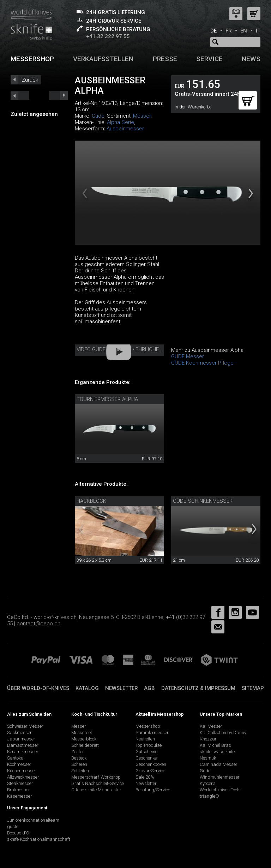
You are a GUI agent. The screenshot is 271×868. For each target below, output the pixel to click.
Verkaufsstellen (103, 59)
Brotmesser (19, 790)
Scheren (79, 764)
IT (258, 31)
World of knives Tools (220, 790)
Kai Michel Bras (215, 745)
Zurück (30, 80)
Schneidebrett (85, 745)
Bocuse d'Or (19, 833)
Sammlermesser (152, 733)
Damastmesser (23, 745)
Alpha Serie (121, 122)
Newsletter (122, 688)
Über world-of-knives (38, 688)
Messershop (32, 59)
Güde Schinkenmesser (203, 501)
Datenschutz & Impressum (198, 688)
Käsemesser (20, 796)
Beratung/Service (153, 790)
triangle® (209, 796)
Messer (142, 116)
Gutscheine (146, 752)
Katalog (87, 688)
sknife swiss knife (217, 752)
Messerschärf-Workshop (96, 777)
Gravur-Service (150, 771)
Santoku (15, 758)
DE (213, 31)
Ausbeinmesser (125, 129)
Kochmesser (19, 764)
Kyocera (208, 783)
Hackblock (91, 501)
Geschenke (146, 758)
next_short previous (20, 95)
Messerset (82, 733)
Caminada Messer (219, 764)
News (251, 59)
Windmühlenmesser (220, 777)
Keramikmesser (23, 752)
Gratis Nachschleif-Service (98, 783)
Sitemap (253, 688)
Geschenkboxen (151, 764)
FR (229, 31)
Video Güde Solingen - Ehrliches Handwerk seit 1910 (146, 349)
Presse (165, 59)
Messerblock (84, 739)
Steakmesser (20, 783)
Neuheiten (145, 739)
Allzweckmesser (23, 777)
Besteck (79, 758)
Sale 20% (145, 777)
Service (209, 59)
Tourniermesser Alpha (107, 399)
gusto (13, 826)
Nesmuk (208, 758)
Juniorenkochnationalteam (33, 820)
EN (244, 31)
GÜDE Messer (188, 356)
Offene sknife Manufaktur (96, 790)
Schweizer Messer (25, 726)
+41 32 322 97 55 (108, 36)
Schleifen (80, 771)
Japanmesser (21, 739)
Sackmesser (19, 733)
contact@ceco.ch (38, 624)
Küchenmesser (22, 771)
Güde (98, 116)
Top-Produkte (149, 745)
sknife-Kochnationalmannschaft (39, 839)
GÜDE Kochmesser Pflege (202, 363)
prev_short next (58, 95)
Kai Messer (211, 726)
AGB (149, 688)
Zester (78, 752)
